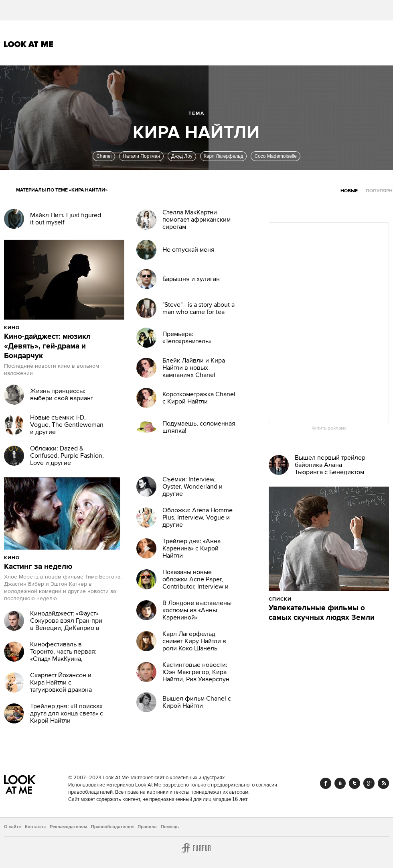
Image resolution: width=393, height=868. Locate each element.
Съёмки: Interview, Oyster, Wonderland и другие (192, 487)
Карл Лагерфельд (224, 156)
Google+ (369, 783)
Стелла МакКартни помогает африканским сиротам (196, 220)
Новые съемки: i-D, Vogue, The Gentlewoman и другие (67, 425)
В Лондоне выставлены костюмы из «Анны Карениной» (197, 610)
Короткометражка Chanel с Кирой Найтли (199, 398)
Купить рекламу (329, 428)
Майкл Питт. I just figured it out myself (66, 219)
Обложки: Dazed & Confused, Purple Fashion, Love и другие (67, 456)
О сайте (12, 827)
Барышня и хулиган (191, 279)
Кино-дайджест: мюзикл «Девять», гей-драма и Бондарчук (47, 346)
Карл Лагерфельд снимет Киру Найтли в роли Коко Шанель (194, 641)
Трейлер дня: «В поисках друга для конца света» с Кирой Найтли (67, 713)
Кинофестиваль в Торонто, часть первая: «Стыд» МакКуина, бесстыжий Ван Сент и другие (63, 659)
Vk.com (340, 783)
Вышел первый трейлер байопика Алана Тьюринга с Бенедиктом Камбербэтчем (330, 469)
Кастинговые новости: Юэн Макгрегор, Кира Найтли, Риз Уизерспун (196, 672)
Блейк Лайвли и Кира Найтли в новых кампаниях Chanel (194, 368)
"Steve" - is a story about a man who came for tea (199, 308)
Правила (147, 827)
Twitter (355, 783)
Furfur (196, 848)
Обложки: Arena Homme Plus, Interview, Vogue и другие (198, 518)
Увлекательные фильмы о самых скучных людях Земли (322, 613)
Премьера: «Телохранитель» (187, 338)
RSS (383, 783)
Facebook (326, 783)
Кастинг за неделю (38, 567)
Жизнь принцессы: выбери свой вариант (62, 395)
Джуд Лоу (182, 156)
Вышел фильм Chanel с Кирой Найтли (197, 702)
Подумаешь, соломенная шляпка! (199, 427)
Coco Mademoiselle (275, 156)
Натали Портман (141, 156)
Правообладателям (112, 827)
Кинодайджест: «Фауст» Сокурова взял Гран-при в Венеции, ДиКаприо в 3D (66, 624)
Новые (349, 191)
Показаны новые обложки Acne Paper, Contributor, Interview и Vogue (195, 583)
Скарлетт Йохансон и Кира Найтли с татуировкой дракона (61, 683)
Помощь (170, 827)
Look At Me (29, 44)
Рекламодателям (68, 827)
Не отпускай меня (188, 250)
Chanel (104, 156)
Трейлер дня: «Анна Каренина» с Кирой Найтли (191, 548)
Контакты (35, 827)
